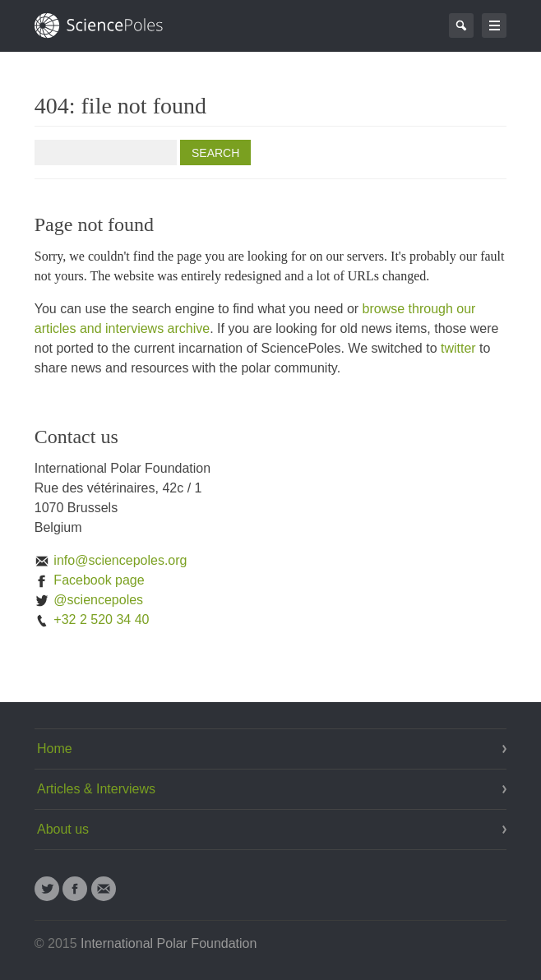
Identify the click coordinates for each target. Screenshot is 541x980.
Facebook (75, 889)
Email (104, 889)
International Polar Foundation (169, 943)
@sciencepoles (89, 600)
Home (55, 749)
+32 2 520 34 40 (92, 619)
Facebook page (90, 580)
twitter (458, 348)
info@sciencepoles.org (111, 560)
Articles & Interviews (96, 789)
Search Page (461, 25)
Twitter (47, 889)
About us (63, 829)
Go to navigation (494, 25)
